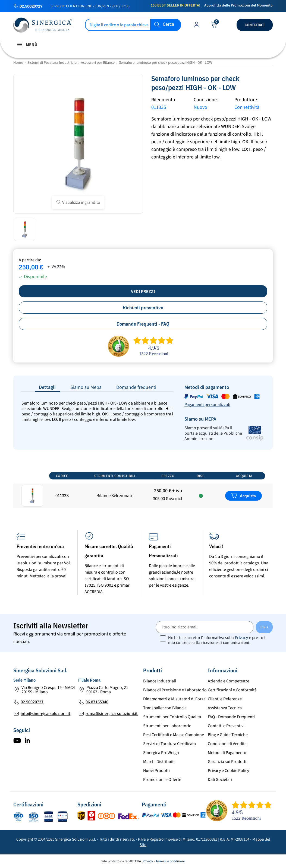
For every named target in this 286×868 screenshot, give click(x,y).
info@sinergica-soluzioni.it (45, 714)
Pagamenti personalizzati (207, 405)
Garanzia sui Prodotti (227, 762)
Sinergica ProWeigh (161, 753)
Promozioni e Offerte (162, 780)
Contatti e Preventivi (226, 726)
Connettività (247, 107)
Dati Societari (220, 780)
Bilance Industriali (160, 681)
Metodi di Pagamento (227, 753)
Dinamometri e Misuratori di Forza (174, 699)
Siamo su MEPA (200, 419)
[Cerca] (133, 25)
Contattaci (255, 25)
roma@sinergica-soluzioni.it (112, 714)
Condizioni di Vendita (227, 744)
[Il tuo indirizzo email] (205, 627)
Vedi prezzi (143, 291)
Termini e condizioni (170, 861)
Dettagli (47, 387)
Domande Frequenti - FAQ (143, 324)
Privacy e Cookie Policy (228, 771)
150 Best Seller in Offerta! (175, 5)
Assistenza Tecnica (225, 708)
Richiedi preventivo (143, 308)
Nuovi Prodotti (156, 771)
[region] (143, 489)
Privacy (242, 638)
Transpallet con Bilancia (165, 708)
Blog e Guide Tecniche (228, 735)
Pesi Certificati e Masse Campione (174, 735)
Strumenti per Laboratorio (167, 726)
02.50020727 (31, 6)
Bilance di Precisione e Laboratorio (175, 690)
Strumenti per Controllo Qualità (172, 717)
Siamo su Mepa (86, 387)
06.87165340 (97, 702)
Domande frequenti (136, 387)
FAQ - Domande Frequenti (231, 717)
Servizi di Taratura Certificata (169, 744)
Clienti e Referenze (225, 699)
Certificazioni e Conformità (232, 690)
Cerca (168, 25)
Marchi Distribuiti (159, 762)
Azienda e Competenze (229, 681)
